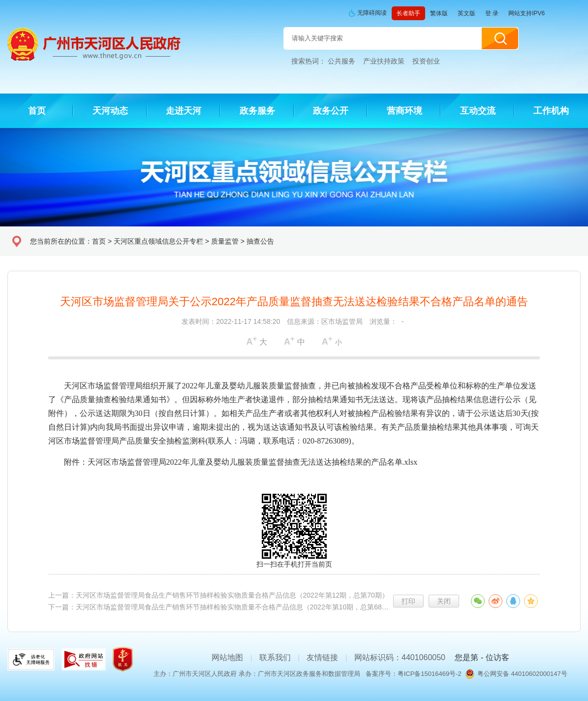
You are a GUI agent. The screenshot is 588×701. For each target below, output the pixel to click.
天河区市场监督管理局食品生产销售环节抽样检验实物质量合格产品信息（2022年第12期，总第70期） (232, 595)
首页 (99, 241)
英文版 (466, 13)
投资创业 (426, 61)
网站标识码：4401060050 (400, 657)
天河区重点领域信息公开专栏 (158, 241)
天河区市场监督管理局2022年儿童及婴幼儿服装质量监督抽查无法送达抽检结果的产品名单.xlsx (253, 462)
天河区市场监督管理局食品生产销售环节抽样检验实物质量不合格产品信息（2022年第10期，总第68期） (236, 607)
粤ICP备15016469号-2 (430, 674)
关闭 (444, 601)
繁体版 (439, 13)
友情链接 (322, 657)
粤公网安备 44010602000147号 (522, 674)
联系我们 (275, 657)
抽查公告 (260, 241)
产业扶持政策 (384, 61)
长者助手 (408, 13)
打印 (408, 601)
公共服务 (341, 61)
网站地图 (227, 657)
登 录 (492, 13)
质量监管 (225, 241)
